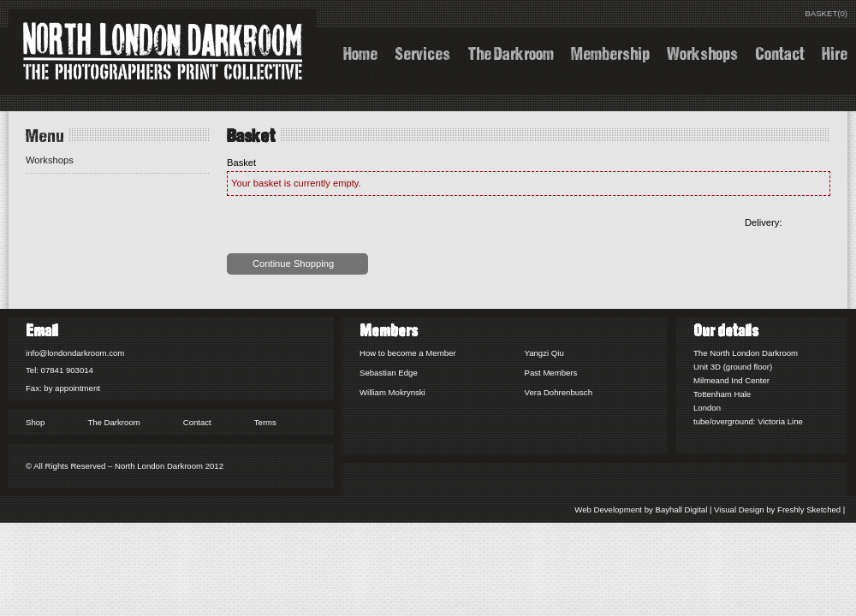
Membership (610, 52)
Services (422, 52)
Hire (835, 52)
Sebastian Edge (389, 373)
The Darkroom (511, 52)
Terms (265, 422)
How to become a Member (408, 353)
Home (360, 52)
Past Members (551, 373)
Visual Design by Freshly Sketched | (781, 509)
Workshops (702, 52)
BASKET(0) (826, 13)
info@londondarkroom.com (75, 353)
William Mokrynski (392, 392)
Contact (780, 52)
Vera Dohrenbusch (559, 392)
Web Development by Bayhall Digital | (644, 509)
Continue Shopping (293, 264)
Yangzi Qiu (544, 353)
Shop (35, 422)
